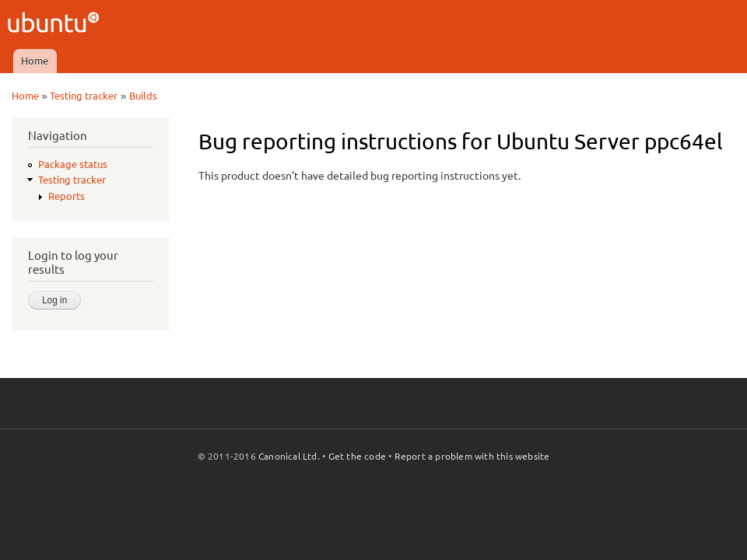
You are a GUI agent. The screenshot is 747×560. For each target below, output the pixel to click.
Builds (143, 96)
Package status (73, 164)
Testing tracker (84, 96)
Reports (67, 196)
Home (35, 61)
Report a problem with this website (472, 456)
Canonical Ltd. (289, 456)
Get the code (357, 456)
